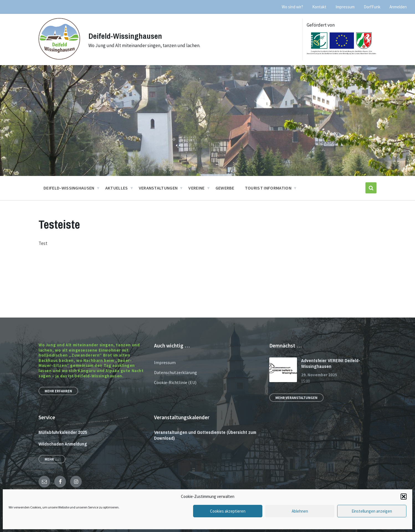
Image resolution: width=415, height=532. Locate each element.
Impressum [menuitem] (345, 7)
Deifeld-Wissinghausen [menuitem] (69, 188)
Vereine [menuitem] (196, 188)
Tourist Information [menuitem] (268, 188)
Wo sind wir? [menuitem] (292, 7)
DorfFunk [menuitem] (372, 7)
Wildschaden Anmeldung (63, 444)
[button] (404, 497)
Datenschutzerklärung (176, 372)
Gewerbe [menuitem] (225, 188)
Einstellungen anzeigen (372, 511)
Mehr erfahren (58, 391)
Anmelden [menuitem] (398, 7)
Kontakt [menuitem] (319, 7)
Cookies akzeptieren (228, 511)
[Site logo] (59, 58)
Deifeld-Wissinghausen (127, 36)
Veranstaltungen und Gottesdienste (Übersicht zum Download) (205, 435)
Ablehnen (300, 511)
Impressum (165, 362)
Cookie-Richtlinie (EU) (175, 382)
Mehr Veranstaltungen (296, 398)
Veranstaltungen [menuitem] (158, 188)
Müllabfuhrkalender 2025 (63, 432)
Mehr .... (52, 459)
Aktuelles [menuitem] (117, 188)
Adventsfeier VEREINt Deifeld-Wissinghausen (331, 363)
